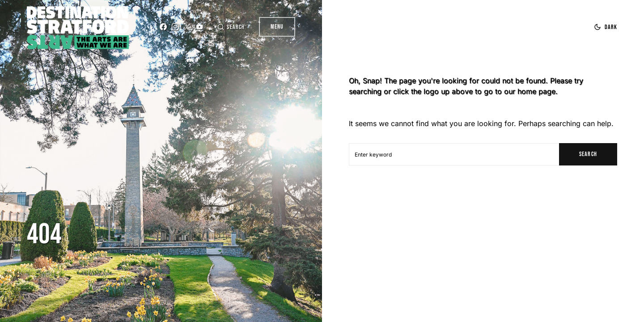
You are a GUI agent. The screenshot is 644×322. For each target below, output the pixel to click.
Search (588, 154)
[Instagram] (175, 27)
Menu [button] (277, 27)
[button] (231, 27)
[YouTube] (199, 27)
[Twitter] (187, 27)
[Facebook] (163, 27)
